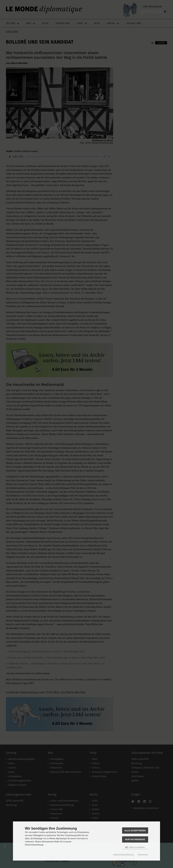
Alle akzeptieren (135, 831)
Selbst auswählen (135, 847)
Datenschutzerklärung (123, 855)
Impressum (143, 855)
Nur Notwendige (135, 839)
